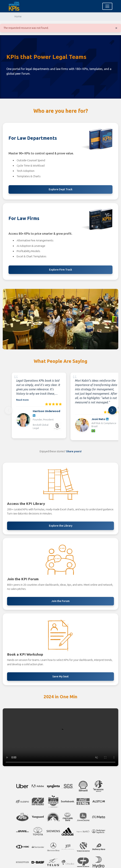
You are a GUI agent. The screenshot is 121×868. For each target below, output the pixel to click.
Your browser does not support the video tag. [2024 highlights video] (61, 737)
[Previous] (9, 410)
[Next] (112, 410)
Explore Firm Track (61, 270)
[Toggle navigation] (107, 6)
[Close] (116, 28)
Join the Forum (61, 601)
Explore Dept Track (61, 189)
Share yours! (74, 451)
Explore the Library (61, 526)
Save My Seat (61, 676)
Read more (22, 400)
